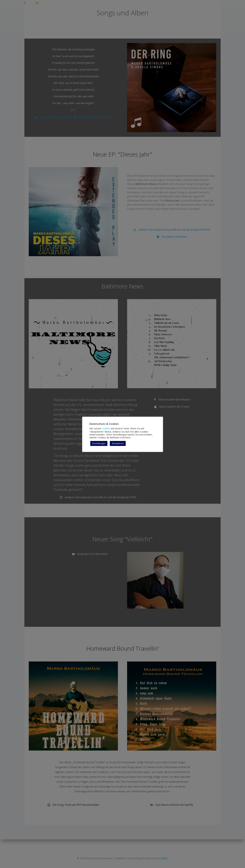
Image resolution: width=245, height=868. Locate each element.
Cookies (106, 428)
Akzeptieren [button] (118, 443)
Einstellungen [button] (99, 443)
